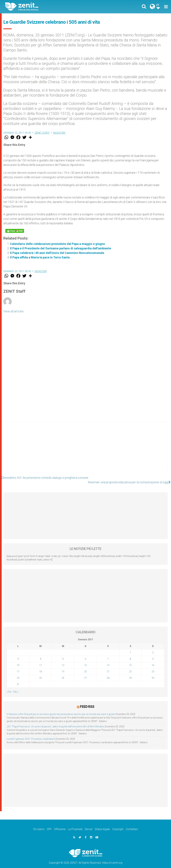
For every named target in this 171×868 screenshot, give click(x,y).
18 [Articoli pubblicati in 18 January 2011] (41, 667)
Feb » (16, 687)
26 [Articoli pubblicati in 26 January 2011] (63, 673)
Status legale (102, 825)
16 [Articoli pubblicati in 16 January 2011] (153, 661)
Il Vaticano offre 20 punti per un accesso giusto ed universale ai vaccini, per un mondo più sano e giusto (61, 710)
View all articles (14, 311)
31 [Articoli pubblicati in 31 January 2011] (18, 680)
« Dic (9, 687)
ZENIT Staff (42, 133)
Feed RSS (87, 702)
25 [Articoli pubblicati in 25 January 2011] (41, 673)
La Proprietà (75, 825)
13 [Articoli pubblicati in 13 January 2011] (85, 661)
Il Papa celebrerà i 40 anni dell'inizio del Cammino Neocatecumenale (57, 253)
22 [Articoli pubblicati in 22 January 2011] (130, 667)
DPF (49, 825)
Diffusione (60, 825)
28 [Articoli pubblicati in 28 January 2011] (108, 673)
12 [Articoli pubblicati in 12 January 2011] (63, 661)
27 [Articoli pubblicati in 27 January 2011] (85, 673)
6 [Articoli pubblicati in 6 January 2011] (85, 654)
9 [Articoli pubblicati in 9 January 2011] (153, 654)
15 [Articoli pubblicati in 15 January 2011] (130, 661)
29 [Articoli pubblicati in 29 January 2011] (130, 673)
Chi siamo (39, 825)
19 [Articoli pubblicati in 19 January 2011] (63, 667)
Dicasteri (59, 133)
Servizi (89, 825)
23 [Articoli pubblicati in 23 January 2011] (153, 667)
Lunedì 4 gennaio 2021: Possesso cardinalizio (31, 734)
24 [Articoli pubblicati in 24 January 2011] (18, 673)
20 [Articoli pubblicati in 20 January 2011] (85, 667)
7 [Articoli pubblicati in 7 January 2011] (108, 654)
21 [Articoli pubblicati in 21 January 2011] (108, 667)
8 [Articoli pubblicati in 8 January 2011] (130, 654)
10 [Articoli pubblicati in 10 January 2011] (18, 661)
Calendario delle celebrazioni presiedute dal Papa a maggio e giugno (58, 244)
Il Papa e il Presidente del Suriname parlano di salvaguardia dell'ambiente (61, 248)
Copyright (118, 825)
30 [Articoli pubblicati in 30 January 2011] (153, 673)
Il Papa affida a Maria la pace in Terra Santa (40, 257)
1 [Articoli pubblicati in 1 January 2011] (130, 648)
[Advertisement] (85, 450)
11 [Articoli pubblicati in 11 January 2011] (41, 661)
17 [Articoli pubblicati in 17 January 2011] (18, 667)
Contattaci (132, 825)
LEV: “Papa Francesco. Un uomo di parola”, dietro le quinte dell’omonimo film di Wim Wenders (56, 722)
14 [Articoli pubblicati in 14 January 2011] (108, 661)
